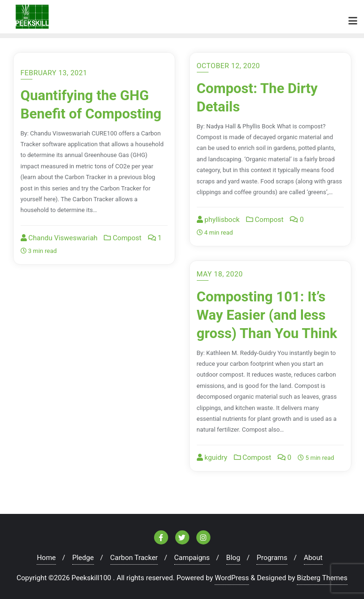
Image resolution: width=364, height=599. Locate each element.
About (313, 558)
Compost (123, 238)
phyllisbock (218, 220)
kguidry (212, 457)
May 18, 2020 (220, 274)
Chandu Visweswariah (59, 238)
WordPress (232, 578)
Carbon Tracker (134, 558)
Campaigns (192, 558)
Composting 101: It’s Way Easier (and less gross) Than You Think (267, 315)
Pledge (83, 558)
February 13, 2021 (54, 73)
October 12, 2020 (228, 66)
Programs (272, 558)
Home (46, 558)
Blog (233, 558)
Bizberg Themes (322, 578)
